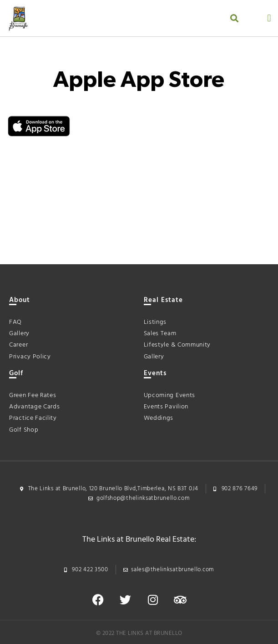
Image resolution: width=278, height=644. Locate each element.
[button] (234, 18)
